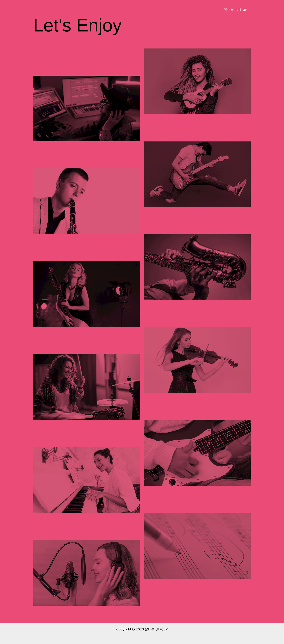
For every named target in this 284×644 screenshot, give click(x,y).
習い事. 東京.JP (236, 10)
